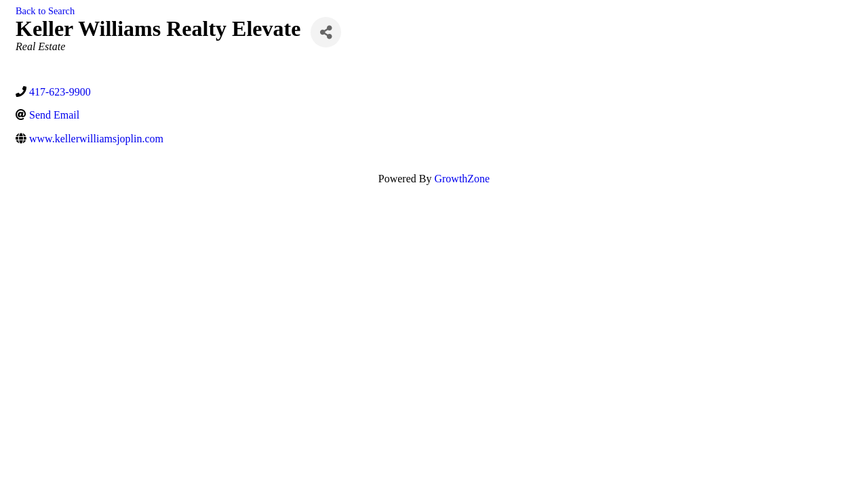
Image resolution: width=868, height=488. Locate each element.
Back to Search (45, 11)
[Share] (326, 32)
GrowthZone (462, 179)
